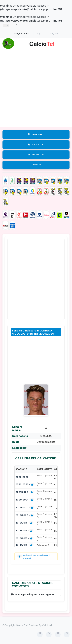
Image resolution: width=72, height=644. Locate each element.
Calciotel (47, 625)
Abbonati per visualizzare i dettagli (33, 557)
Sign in (40, 33)
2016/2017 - (24, 539)
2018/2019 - (24, 523)
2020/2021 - (25, 500)
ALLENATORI (36, 155)
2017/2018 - (24, 531)
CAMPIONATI (36, 134)
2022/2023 (22, 477)
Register (54, 33)
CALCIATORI (36, 145)
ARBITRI (37, 165)
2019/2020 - (25, 508)
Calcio (42, 43)
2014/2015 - (24, 545)
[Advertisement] (36, 88)
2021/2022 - (25, 492)
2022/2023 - (25, 485)
